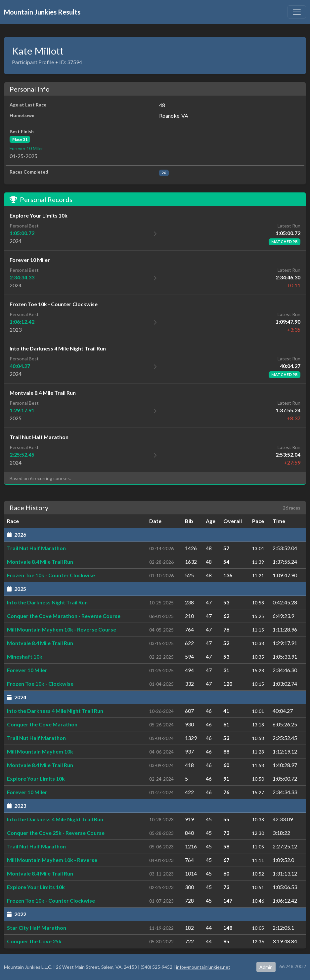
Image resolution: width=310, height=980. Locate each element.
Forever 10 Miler (26, 148)
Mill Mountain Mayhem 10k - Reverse (52, 860)
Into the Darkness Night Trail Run (47, 602)
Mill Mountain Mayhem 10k (40, 751)
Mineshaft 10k (25, 656)
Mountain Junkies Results (42, 12)
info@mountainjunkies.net (203, 967)
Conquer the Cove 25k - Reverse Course (56, 833)
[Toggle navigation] (297, 12)
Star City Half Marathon (37, 928)
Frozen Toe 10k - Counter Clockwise (51, 575)
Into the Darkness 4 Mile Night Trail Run (55, 711)
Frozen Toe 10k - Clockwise (40, 684)
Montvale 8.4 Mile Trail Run (40, 562)
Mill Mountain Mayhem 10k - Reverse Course (62, 629)
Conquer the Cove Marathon (42, 724)
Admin (266, 967)
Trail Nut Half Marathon (36, 548)
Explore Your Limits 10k (36, 778)
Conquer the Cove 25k (34, 941)
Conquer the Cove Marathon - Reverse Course (64, 616)
